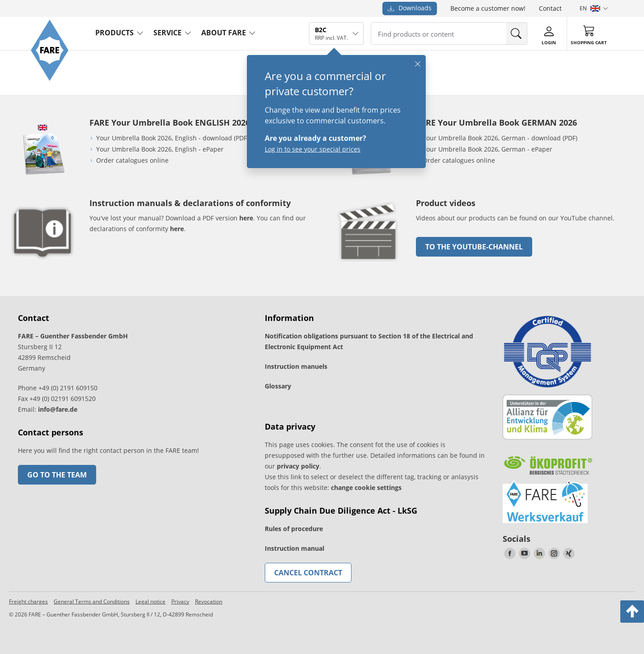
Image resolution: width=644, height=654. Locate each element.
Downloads (410, 8)
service (167, 33)
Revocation (209, 601)
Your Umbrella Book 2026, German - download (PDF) (500, 138)
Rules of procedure (294, 529)
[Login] (549, 34)
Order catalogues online (132, 160)
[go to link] (369, 264)
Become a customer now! (488, 8)
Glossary (278, 386)
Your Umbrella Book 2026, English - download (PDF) (172, 138)
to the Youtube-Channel (474, 247)
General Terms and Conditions (92, 601)
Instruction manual (294, 548)
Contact (550, 8)
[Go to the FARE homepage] (50, 78)
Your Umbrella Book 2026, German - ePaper (487, 149)
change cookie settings (366, 487)
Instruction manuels (296, 366)
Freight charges (28, 601)
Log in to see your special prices (313, 149)
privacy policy (298, 466)
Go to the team (57, 475)
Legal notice (150, 601)
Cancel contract (308, 573)
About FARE (224, 33)
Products (114, 33)
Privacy (180, 601)
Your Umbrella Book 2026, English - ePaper (160, 149)
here (246, 218)
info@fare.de (58, 409)
